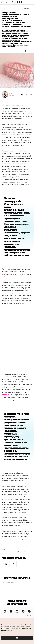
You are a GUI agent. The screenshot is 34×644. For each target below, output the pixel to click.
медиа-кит (29, 616)
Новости (4, 8)
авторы (17, 616)
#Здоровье (20, 551)
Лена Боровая (12, 94)
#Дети (25, 551)
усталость (27, 379)
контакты (4, 616)
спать (4, 277)
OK (17, 638)
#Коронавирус (6, 551)
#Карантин (13, 551)
